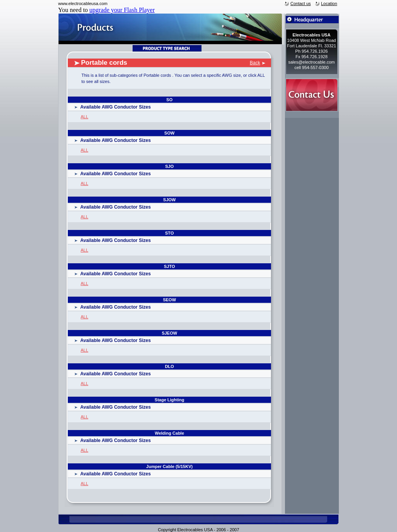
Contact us (301, 3)
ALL (85, 117)
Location (329, 3)
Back (255, 63)
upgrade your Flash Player (122, 10)
